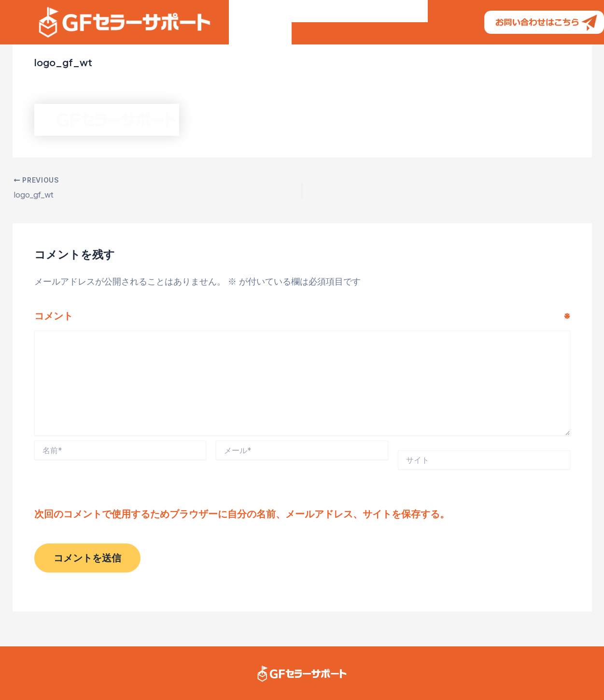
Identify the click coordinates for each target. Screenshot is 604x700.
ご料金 (353, 21)
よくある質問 (260, 62)
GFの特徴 (253, 21)
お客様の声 (306, 21)
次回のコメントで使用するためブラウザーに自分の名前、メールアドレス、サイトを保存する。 (242, 513)
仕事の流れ (400, 21)
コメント (302, 315)
